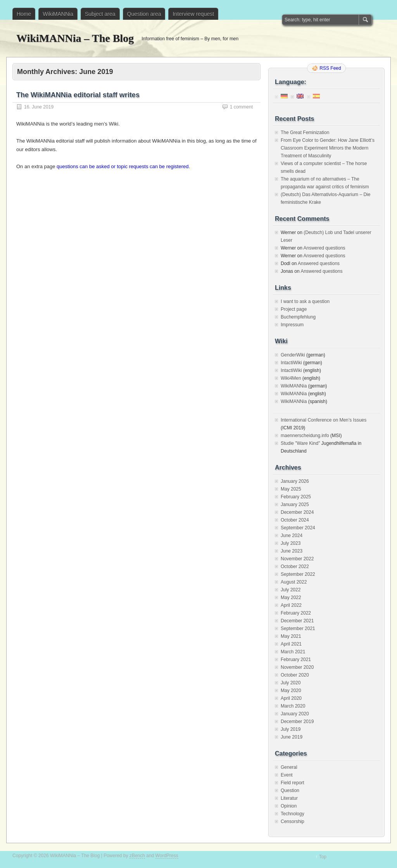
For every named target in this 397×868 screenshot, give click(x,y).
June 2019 (292, 737)
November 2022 (297, 559)
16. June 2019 (39, 107)
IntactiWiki (291, 363)
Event (287, 775)
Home (24, 14)
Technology (293, 814)
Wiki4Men (291, 378)
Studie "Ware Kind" (300, 443)
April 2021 (291, 644)
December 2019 (297, 722)
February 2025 (296, 497)
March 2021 (293, 652)
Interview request (193, 14)
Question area (144, 14)
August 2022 (294, 582)
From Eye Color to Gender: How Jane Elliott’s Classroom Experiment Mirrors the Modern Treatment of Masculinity (328, 148)
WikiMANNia (58, 14)
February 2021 (296, 660)
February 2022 (296, 613)
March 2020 (293, 706)
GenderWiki (293, 355)
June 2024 (292, 536)
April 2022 (291, 605)
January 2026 (295, 481)
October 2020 (295, 675)
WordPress (167, 856)
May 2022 (291, 598)
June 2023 (292, 551)
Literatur (289, 798)
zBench (137, 856)
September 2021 (298, 629)
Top (323, 857)
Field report (293, 783)
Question (290, 790)
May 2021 (291, 636)
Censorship (293, 821)
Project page (294, 309)
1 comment (241, 107)
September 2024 (298, 528)
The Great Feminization (305, 133)
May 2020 (291, 691)
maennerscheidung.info (305, 436)
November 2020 (297, 667)
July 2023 (291, 543)
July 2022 (291, 590)
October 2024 (295, 520)
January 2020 (295, 714)
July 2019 (291, 729)
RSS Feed (330, 68)
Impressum (292, 325)
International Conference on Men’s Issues (324, 420)
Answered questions (324, 248)
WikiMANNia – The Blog (75, 38)
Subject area (100, 14)
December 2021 (297, 621)
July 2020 (291, 683)
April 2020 (291, 698)
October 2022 (295, 567)
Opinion (289, 806)
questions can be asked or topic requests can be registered (123, 166)
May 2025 (291, 489)
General (289, 767)
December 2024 (297, 512)
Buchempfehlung (298, 317)
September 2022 (298, 574)
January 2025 (295, 505)
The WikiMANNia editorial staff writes (78, 95)
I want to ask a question (305, 301)
